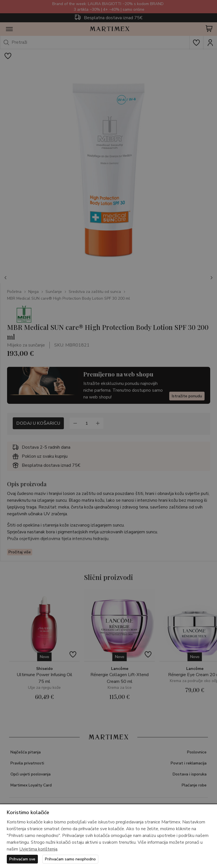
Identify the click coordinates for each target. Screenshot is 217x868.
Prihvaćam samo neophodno (70, 859)
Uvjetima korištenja (38, 849)
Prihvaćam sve (22, 859)
